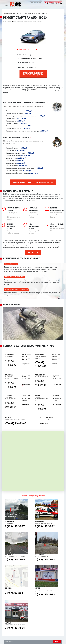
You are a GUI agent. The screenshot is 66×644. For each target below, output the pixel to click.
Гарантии (19, 21)
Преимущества (11, 21)
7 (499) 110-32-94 (45, 560)
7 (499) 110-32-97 (15, 526)
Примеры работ (28, 21)
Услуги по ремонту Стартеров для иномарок (26, 103)
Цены (5, 21)
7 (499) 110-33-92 (45, 526)
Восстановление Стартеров (17, 137)
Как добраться (44, 423)
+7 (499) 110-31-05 (15, 423)
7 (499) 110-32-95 (15, 560)
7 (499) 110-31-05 (15, 628)
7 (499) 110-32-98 (45, 594)
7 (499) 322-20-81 (15, 593)
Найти (57, 642)
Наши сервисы (38, 21)
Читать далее (33, 252)
